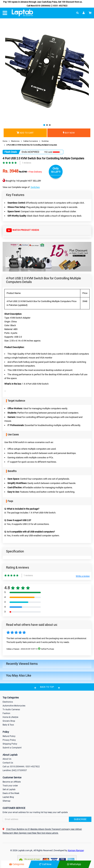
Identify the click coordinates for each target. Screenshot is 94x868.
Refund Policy (9, 736)
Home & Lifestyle (10, 717)
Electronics (8, 702)
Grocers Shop (9, 721)
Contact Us (8, 763)
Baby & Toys (8, 725)
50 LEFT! (56, 172)
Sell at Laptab (9, 789)
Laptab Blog (8, 797)
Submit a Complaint (12, 748)
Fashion (6, 713)
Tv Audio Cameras (11, 710)
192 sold (48, 152)
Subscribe (80, 819)
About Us (7, 759)
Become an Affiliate (12, 782)
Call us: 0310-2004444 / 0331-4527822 (21, 767)
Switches (35, 187)
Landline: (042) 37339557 (15, 770)
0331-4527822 (59, 6)
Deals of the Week (11, 793)
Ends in (26, 152)
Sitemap (7, 801)
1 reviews (27, 163)
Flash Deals (11, 152)
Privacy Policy (9, 740)
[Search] (47, 819)
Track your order (10, 786)
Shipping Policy (10, 744)
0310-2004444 (42, 6)
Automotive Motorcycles (14, 706)
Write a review (83, 576)
